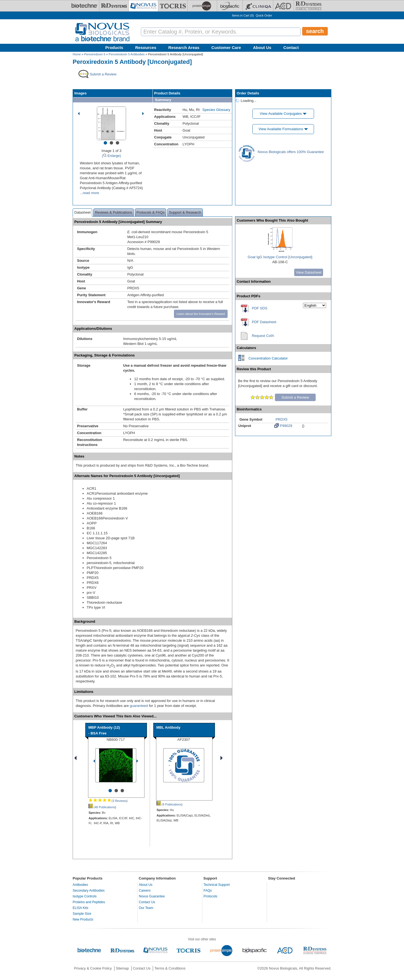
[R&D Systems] (114, 6)
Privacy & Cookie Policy (93, 968)
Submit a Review (295, 397)
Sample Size (82, 914)
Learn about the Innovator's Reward (201, 314)
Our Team (146, 908)
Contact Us (147, 902)
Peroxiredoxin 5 (95, 54)
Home (77, 54)
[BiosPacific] (230, 6)
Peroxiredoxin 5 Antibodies (127, 54)
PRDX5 (281, 419)
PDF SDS (260, 308)
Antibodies (80, 885)
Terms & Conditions (170, 968)
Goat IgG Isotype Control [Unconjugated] (280, 257)
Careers (145, 891)
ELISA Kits (80, 908)
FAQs (208, 891)
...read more (89, 193)
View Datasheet (309, 272)
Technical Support (217, 885)
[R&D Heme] (309, 6)
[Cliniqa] (258, 6)
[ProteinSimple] (202, 6)
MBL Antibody (168, 727)
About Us (262, 47)
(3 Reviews (107, 801)
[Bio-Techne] (84, 6)
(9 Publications (169, 804)
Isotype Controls (85, 896)
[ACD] (283, 6)
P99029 (283, 426)
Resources (146, 47)
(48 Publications (102, 807)
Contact (291, 47)
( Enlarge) (111, 156)
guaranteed (139, 706)
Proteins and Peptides (89, 902)
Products (114, 47)
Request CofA (263, 336)
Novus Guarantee (152, 896)
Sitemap (122, 968)
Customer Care (226, 47)
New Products (83, 919)
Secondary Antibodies (89, 891)
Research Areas (184, 47)
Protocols (211, 896)
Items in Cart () (243, 15)
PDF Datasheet (264, 322)
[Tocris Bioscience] (173, 6)
